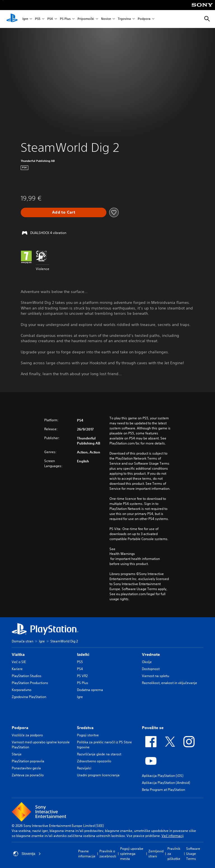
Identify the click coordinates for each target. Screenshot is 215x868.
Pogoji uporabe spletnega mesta (132, 854)
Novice (106, 19)
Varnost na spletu (156, 676)
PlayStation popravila (28, 761)
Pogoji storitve (88, 735)
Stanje (17, 754)
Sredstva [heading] (85, 728)
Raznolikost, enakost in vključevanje (170, 683)
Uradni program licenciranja (98, 775)
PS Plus (65, 19)
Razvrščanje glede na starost (99, 754)
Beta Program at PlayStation (163, 790)
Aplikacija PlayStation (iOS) (163, 776)
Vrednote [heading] (151, 654)
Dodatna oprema (90, 690)
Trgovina (124, 19)
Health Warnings (122, 554)
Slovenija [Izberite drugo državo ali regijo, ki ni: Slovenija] (27, 854)
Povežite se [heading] (153, 728)
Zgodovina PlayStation (29, 697)
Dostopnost (151, 669)
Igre (25, 19)
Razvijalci (84, 768)
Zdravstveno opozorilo (94, 761)
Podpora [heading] (20, 728)
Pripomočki (86, 19)
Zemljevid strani (156, 854)
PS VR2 (82, 676)
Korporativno (22, 690)
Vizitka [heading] (18, 654)
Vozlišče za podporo (27, 735)
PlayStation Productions (30, 683)
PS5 (38, 19)
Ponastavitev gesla (26, 768)
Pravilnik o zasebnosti (108, 854)
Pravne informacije (87, 854)
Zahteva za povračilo (28, 775)
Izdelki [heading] (83, 654)
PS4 (50, 19)
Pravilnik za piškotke (174, 854)
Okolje (147, 662)
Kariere (17, 669)
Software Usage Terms (193, 854)
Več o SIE (19, 662)
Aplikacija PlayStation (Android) (166, 783)
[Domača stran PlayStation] (12, 19)
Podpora (144, 19)
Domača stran (23, 641)
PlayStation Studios (27, 676)
